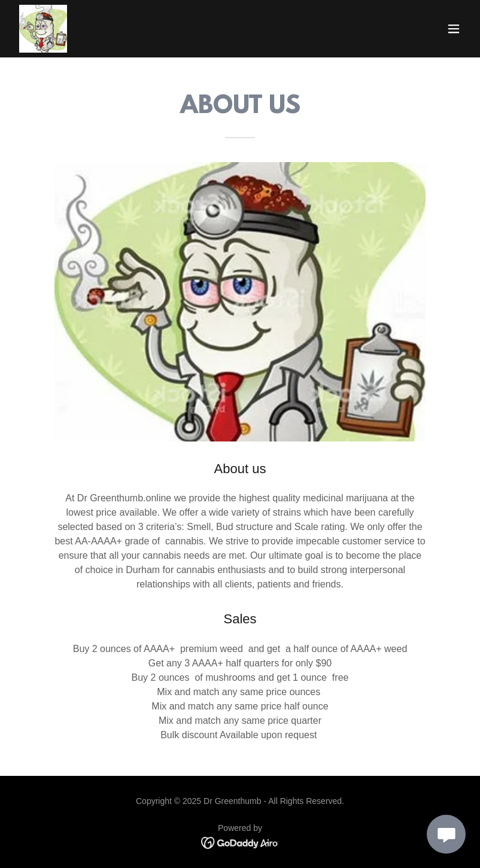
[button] (454, 29)
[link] (43, 29)
